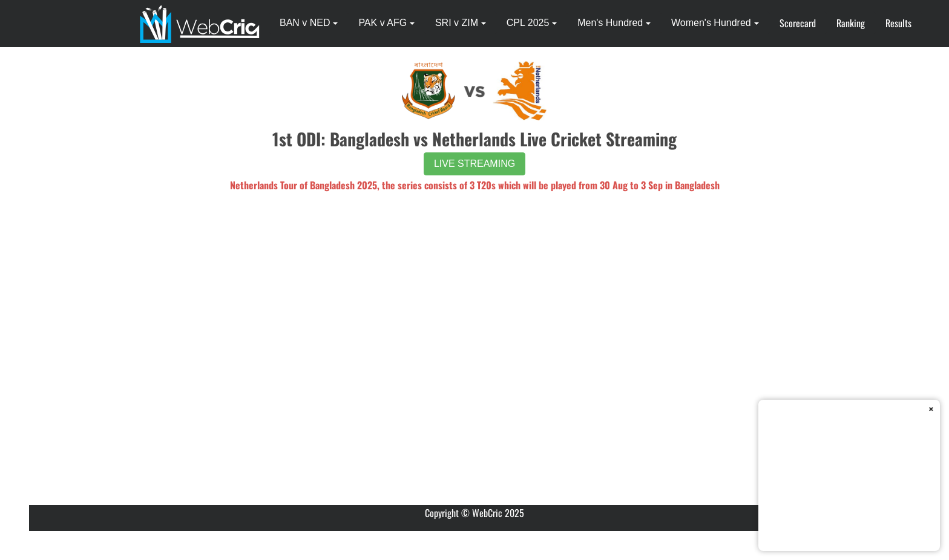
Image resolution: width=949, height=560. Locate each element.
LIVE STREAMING (475, 164)
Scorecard (798, 23)
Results (898, 23)
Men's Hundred (610, 23)
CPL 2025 (528, 23)
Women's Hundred (711, 23)
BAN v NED (305, 23)
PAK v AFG (383, 23)
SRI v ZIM (457, 23)
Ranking (851, 23)
